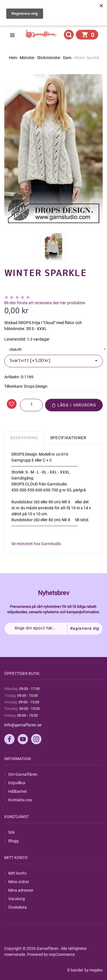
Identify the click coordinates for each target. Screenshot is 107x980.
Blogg (13, 841)
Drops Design (36, 386)
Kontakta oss (20, 800)
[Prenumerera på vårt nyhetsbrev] (53, 629)
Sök (12, 832)
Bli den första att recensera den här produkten (45, 303)
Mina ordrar (19, 882)
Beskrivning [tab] (24, 438)
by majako (93, 970)
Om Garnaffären (23, 774)
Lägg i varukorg (74, 405)
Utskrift (15, 350)
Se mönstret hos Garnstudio (36, 544)
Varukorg (17, 899)
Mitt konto (17, 873)
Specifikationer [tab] (68, 438)
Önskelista (18, 907)
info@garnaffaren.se (23, 725)
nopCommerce (62, 954)
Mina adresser (21, 890)
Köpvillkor (17, 783)
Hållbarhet (18, 791)
